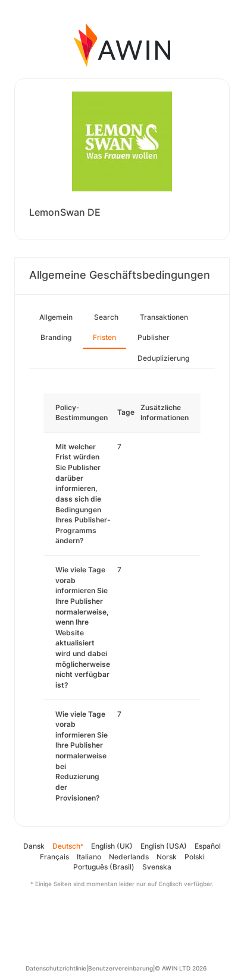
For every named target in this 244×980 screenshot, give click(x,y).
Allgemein (56, 317)
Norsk (167, 857)
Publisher (154, 337)
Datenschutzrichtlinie (56, 968)
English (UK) (112, 846)
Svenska (157, 867)
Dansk (34, 846)
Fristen (104, 337)
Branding (56, 337)
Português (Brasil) (104, 867)
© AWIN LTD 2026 (181, 968)
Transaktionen (164, 317)
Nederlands (129, 857)
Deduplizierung (163, 358)
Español (208, 846)
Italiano (89, 857)
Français (54, 857)
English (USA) (164, 846)
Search (106, 317)
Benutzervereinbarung (121, 968)
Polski (195, 857)
